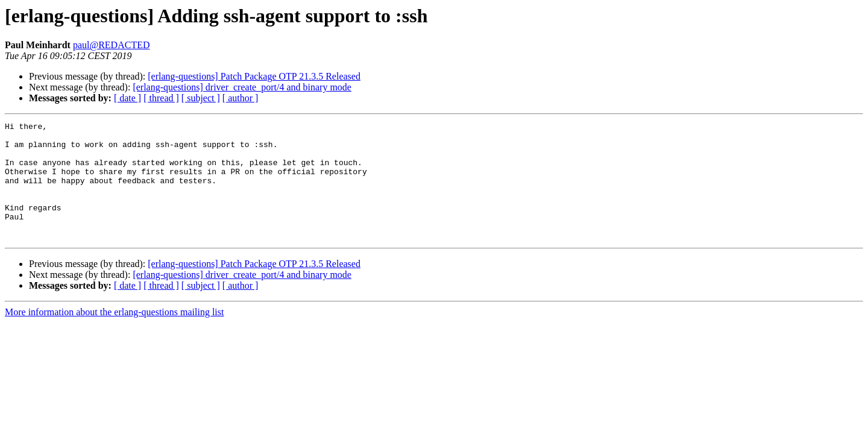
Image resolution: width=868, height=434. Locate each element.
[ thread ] (161, 98)
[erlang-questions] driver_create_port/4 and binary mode (242, 87)
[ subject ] (201, 98)
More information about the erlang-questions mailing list (114, 335)
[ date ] (127, 98)
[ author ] (241, 98)
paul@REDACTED (112, 45)
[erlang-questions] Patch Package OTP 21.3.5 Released (254, 76)
